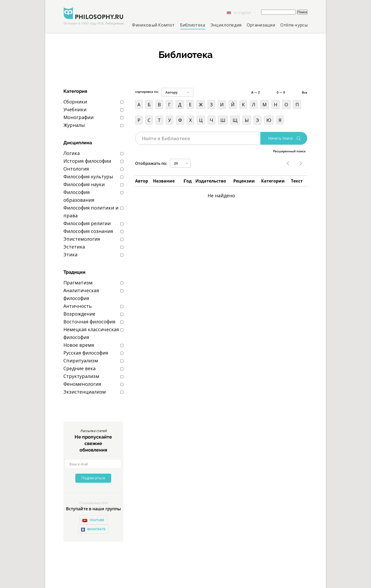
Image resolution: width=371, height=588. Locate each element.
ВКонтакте (93, 530)
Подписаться (93, 478)
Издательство (211, 181)
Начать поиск (280, 138)
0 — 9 (281, 92)
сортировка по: (147, 92)
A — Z (256, 92)
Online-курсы (294, 25)
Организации (261, 25)
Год (188, 181)
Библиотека (193, 25)
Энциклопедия (226, 25)
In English (242, 13)
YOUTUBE (93, 520)
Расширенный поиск (289, 151)
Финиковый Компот (153, 25)
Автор (142, 181)
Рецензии (244, 181)
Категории (273, 181)
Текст (297, 181)
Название (164, 181)
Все (305, 92)
